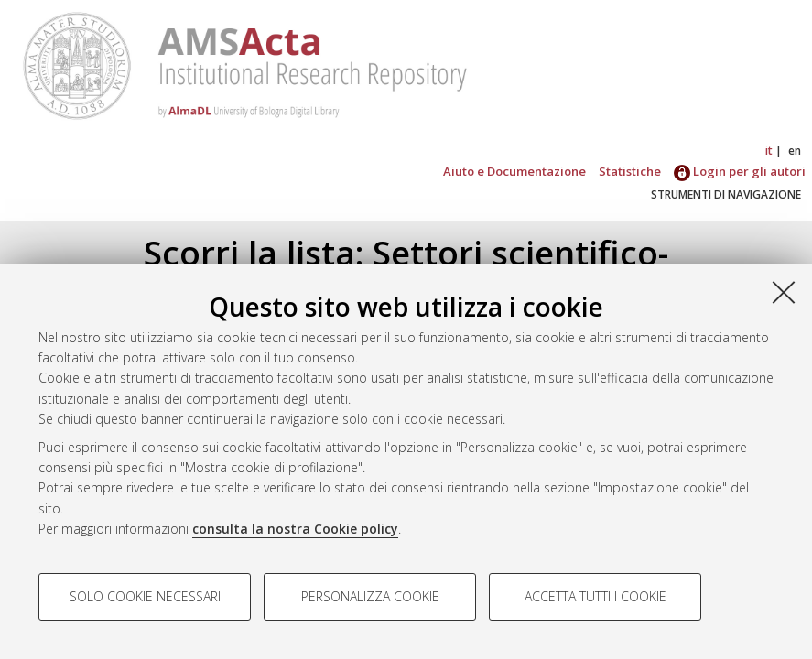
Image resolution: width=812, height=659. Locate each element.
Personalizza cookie (370, 596)
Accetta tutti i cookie (595, 596)
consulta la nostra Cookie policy (295, 529)
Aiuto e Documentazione (514, 171)
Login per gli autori (740, 171)
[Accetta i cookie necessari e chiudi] (784, 292)
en (795, 151)
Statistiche (630, 171)
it (769, 151)
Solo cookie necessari (145, 596)
